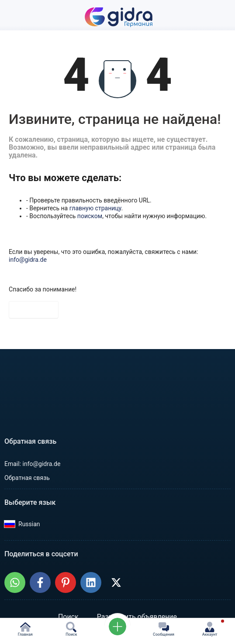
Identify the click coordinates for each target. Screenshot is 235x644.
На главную (34, 310)
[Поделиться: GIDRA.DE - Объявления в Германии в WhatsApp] (15, 582)
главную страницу (95, 208)
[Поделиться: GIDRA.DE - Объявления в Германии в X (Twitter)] (116, 582)
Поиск (68, 617)
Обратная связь (27, 478)
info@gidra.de (28, 260)
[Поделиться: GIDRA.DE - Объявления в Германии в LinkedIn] (91, 582)
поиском (90, 216)
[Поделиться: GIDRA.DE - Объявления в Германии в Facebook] (40, 582)
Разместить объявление (137, 617)
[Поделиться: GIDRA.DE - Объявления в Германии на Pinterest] (66, 582)
